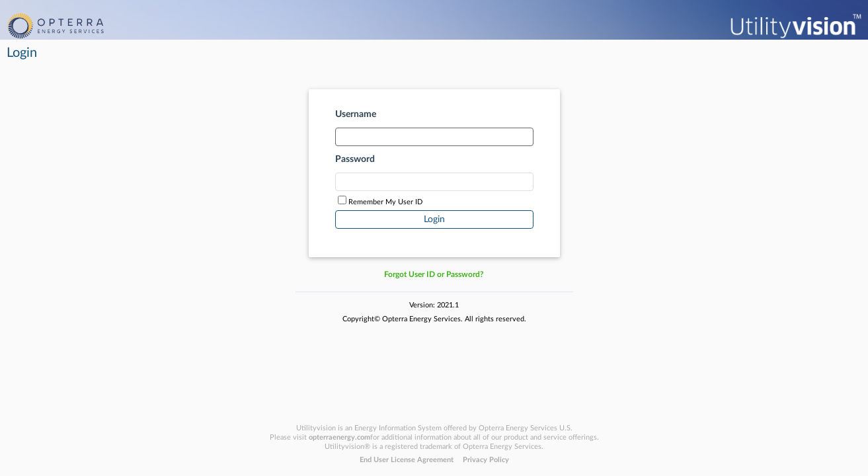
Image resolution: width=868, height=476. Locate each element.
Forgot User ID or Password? (434, 274)
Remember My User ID (385, 202)
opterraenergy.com (339, 437)
